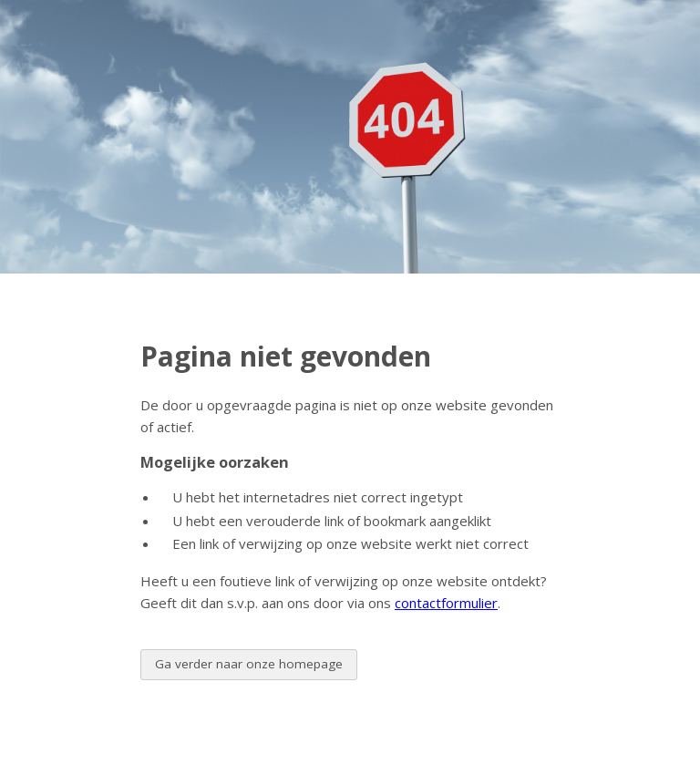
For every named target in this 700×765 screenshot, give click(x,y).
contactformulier (446, 603)
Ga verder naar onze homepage (249, 664)
